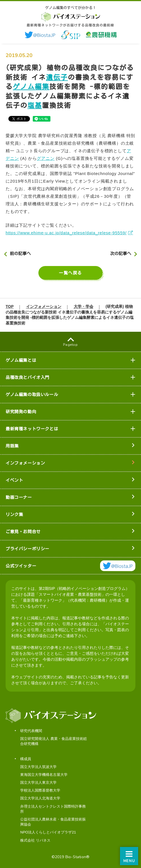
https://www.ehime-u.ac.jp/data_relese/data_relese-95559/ (66, 233)
